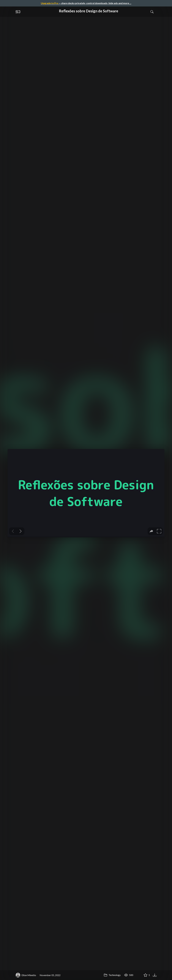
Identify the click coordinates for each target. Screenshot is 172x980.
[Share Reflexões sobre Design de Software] (138, 975)
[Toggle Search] (152, 12)
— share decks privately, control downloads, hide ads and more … (86, 3)
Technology (112, 975)
